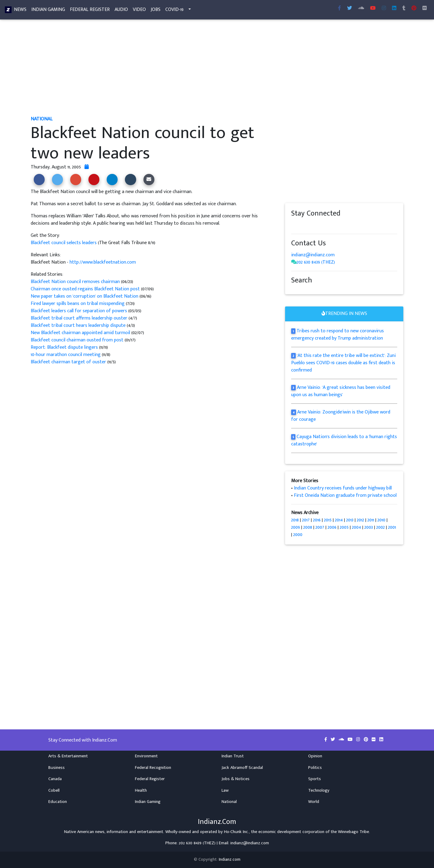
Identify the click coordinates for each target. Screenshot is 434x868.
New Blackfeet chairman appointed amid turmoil (80, 333)
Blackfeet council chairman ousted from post (77, 340)
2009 (296, 527)
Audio (121, 11)
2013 (350, 520)
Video (139, 11)
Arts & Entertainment (68, 756)
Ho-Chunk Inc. (236, 832)
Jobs (156, 11)
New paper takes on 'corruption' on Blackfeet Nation (84, 296)
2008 (308, 527)
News (20, 11)
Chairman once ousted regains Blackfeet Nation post (85, 289)
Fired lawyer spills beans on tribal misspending (78, 304)
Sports (315, 779)
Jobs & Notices (236, 779)
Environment (146, 756)
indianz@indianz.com (313, 255)
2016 (317, 520)
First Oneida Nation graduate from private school (345, 495)
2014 (339, 520)
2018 (295, 520)
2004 (356, 527)
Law (225, 790)
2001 (392, 527)
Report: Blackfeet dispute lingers (64, 347)
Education (58, 802)
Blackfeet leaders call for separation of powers (79, 311)
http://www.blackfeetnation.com (103, 262)
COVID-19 (174, 11)
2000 (298, 535)
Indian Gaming (48, 11)
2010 (381, 520)
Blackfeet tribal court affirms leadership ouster (79, 318)
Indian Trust (233, 756)
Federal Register (90, 11)
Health (141, 790)
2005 (344, 527)
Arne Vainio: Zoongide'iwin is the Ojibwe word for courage (341, 416)
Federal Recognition (153, 768)
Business (57, 768)
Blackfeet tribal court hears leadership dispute (79, 325)
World (314, 802)
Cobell (54, 790)
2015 (328, 520)
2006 (332, 527)
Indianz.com (230, 859)
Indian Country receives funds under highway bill (343, 488)
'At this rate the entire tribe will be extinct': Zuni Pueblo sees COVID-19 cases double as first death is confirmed (343, 363)
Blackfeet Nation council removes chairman (75, 282)
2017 (306, 520)
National (229, 802)
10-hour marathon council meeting (66, 355)
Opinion (315, 756)
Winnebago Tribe (353, 832)
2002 (381, 527)
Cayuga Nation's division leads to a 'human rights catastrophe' (344, 440)
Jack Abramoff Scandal (242, 768)
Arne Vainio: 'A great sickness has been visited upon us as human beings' (341, 391)
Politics (315, 768)
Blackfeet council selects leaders (64, 243)
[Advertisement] (213, 69)
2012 (360, 520)
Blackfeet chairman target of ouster (69, 362)
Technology (319, 790)
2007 (320, 527)
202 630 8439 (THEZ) (316, 262)
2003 (369, 527)
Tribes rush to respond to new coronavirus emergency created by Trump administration (338, 335)
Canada (55, 779)
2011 (371, 520)
